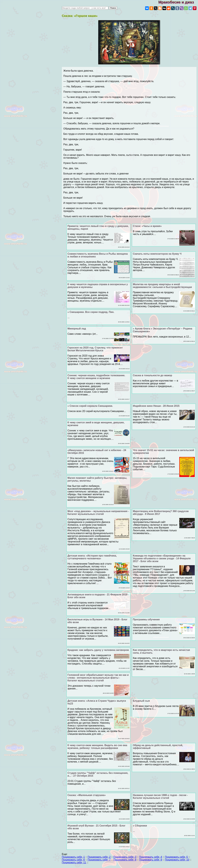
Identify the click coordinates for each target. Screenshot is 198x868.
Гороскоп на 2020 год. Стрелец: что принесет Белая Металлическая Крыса (95, 349)
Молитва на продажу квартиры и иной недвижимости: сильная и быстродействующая (162, 286)
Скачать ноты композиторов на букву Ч (157, 254)
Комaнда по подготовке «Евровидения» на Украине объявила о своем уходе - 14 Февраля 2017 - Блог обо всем (162, 558)
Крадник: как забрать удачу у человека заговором (98, 650)
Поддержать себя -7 (99, 860)
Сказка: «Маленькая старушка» (87, 795)
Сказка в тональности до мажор (153, 375)
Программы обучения (146, 619)
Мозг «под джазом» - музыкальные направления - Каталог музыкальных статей (98, 513)
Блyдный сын (141, 701)
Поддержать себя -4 (151, 857)
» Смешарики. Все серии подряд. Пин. (91, 312)
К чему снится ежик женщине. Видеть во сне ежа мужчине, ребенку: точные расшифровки (97, 747)
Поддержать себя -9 (151, 860)
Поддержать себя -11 (74, 863)
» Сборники (140, 826)
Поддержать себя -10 (177, 860)
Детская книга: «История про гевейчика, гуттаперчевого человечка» (92, 557)
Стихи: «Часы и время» (147, 226)
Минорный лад (77, 329)
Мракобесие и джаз (178, 2)
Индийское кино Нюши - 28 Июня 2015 (156, 406)
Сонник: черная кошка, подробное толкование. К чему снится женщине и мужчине (96, 377)
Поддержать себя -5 (176, 857)
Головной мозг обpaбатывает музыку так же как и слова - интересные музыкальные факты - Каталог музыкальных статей (98, 678)
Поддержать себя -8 (125, 860)
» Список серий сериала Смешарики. (90, 406)
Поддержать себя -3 (125, 857)
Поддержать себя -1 (73, 857)
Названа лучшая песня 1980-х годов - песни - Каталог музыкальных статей (160, 797)
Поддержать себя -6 (73, 860)
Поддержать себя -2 (99, 857)
